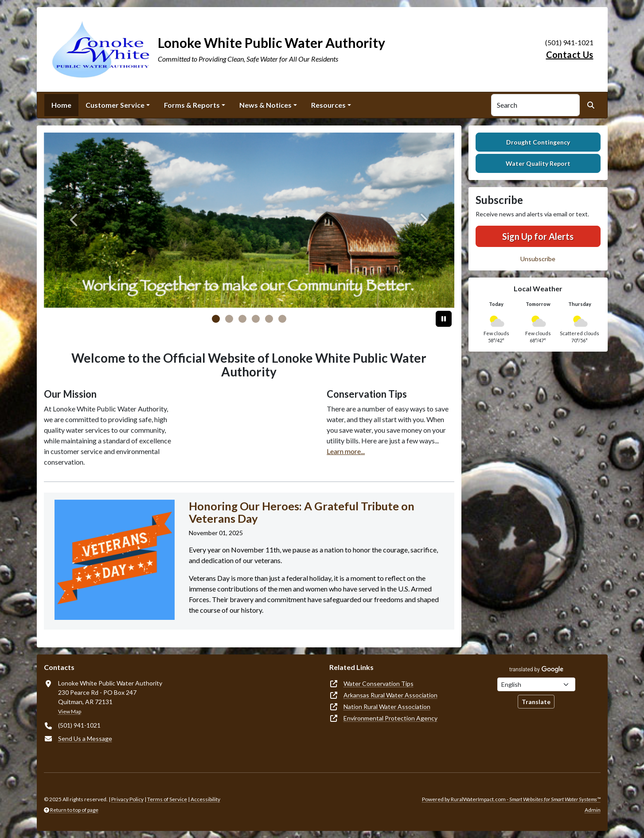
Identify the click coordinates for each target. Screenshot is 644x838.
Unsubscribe (538, 259)
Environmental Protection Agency (390, 718)
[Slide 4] (269, 319)
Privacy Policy (127, 799)
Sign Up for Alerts (538, 236)
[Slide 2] (242, 319)
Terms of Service (167, 799)
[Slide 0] (216, 319)
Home (61, 105)
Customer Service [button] (115, 105)
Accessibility (205, 799)
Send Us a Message (85, 738)
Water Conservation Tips (379, 683)
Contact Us (570, 55)
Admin (593, 810)
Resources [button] (328, 105)
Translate (536, 702)
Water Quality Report (538, 163)
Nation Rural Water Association (387, 707)
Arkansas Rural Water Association (390, 695)
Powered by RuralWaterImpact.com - (511, 799)
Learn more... (346, 451)
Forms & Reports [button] (192, 105)
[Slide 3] (256, 319)
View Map (70, 711)
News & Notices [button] (265, 105)
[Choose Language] (536, 684)
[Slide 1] (229, 319)
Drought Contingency (538, 142)
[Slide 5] (282, 319)
